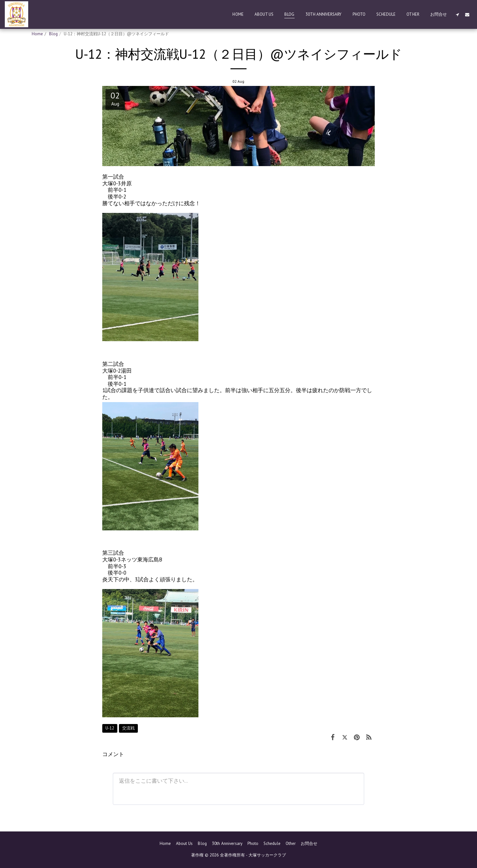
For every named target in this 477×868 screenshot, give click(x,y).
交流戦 (128, 728)
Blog (53, 34)
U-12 (110, 728)
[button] (457, 14)
